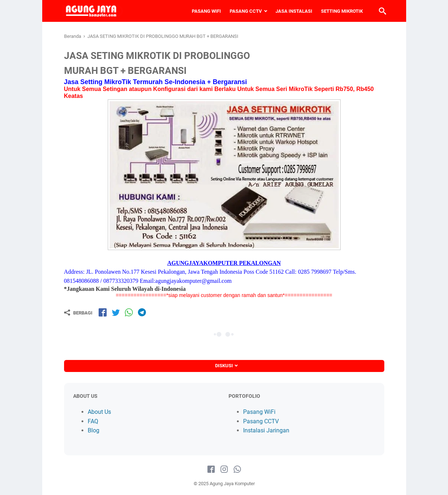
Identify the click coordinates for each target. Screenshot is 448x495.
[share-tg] (142, 312)
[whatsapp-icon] (237, 470)
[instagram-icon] (224, 470)
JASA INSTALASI (292, 11)
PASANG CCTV (244, 11)
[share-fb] (103, 312)
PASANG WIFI (205, 11)
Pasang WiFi (259, 412)
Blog (94, 430)
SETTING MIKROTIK (340, 11)
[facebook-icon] (211, 470)
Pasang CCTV (261, 421)
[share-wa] (129, 312)
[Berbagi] (78, 313)
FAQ (93, 421)
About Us (99, 412)
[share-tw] (116, 312)
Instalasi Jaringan (266, 430)
